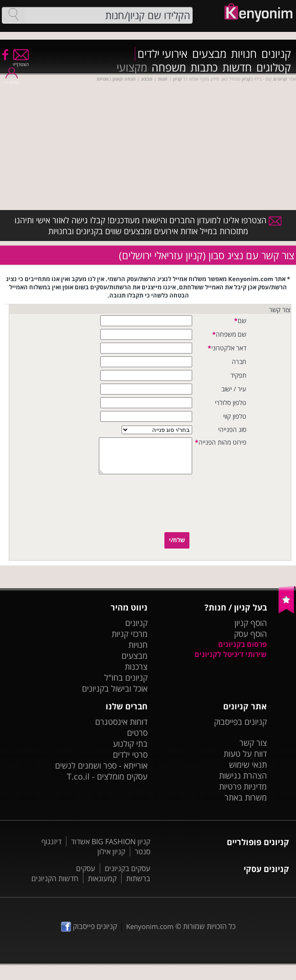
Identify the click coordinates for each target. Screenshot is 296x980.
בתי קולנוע (130, 750)
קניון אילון (111, 858)
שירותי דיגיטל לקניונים (231, 661)
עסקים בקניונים (128, 875)
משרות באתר (246, 804)
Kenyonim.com (150, 933)
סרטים (137, 739)
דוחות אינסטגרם (121, 729)
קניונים (276, 54)
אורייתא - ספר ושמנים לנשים (101, 772)
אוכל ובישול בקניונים (115, 695)
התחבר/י (11, 80)
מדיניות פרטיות (243, 793)
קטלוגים (274, 67)
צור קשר (253, 749)
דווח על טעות (245, 760)
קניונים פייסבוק (89, 933)
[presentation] (158, 512)
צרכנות (136, 673)
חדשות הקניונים (55, 885)
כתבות (204, 67)
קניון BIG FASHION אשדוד (111, 848)
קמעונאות (102, 885)
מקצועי (132, 67)
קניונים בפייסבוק (240, 729)
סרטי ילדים (130, 761)
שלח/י (177, 547)
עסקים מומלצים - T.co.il (107, 783)
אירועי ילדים (163, 54)
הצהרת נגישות (243, 782)
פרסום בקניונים (242, 651)
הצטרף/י (21, 61)
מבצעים (209, 54)
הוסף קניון (251, 630)
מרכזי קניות (130, 641)
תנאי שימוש (248, 771)
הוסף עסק (250, 641)
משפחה (169, 67)
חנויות (244, 54)
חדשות (237, 67)
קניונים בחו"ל (126, 684)
